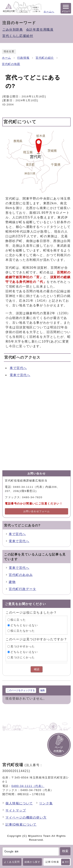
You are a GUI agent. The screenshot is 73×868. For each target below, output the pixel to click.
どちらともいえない (24, 625)
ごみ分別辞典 (13, 30)
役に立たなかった (23, 631)
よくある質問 (12, 862)
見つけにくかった (23, 657)
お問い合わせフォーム (37, 511)
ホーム (7, 58)
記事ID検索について (21, 825)
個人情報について (19, 803)
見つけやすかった (23, 646)
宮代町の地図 (11, 64)
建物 (12, 582)
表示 (67, 862)
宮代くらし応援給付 (18, 36)
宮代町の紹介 (45, 58)
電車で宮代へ (20, 375)
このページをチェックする (21, 690)
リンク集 (46, 803)
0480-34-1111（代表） (28, 786)
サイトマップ (16, 810)
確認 (37, 669)
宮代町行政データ (22, 589)
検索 (65, 851)
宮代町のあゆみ (21, 575)
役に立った (18, 620)
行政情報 (23, 58)
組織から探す (33, 862)
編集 (43, 690)
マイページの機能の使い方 (26, 817)
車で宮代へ (18, 368)
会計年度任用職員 (40, 30)
